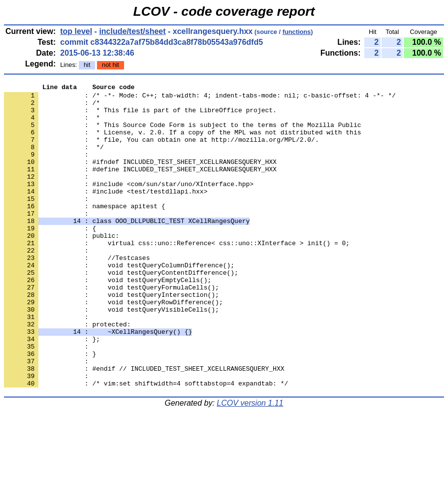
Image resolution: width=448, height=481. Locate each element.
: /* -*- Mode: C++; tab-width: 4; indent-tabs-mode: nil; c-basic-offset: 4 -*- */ (200, 98)
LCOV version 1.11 (250, 464)
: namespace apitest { (85, 231)
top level (76, 31)
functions (297, 32)
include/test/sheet (132, 31)
